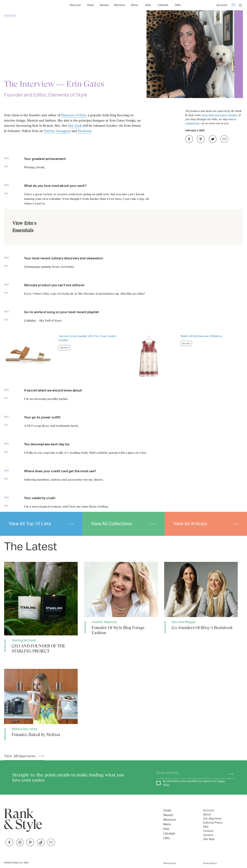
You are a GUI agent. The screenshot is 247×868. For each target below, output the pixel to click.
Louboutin (63, 426)
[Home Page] (20, 5)
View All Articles (206, 524)
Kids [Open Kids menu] (148, 5)
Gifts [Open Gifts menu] (178, 5)
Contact (208, 831)
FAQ (206, 827)
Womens (170, 820)
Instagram (63, 131)
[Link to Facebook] (9, 845)
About (207, 815)
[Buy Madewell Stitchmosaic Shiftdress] (183, 357)
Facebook (85, 131)
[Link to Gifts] (178, 5)
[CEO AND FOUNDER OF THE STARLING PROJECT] (41, 608)
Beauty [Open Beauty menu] (104, 5)
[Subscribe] (229, 773)
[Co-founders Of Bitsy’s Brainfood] (201, 598)
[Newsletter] (233, 6)
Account (222, 5)
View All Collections (123, 524)
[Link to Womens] (120, 5)
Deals (167, 811)
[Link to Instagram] (20, 845)
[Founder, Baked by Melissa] (41, 705)
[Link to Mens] (134, 5)
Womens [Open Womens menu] (120, 5)
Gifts (167, 838)
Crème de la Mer (72, 294)
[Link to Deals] (90, 5)
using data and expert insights (219, 115)
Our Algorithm (212, 819)
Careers (208, 835)
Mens (167, 824)
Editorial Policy (213, 823)
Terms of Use (169, 863)
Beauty (168, 815)
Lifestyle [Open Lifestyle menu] (163, 5)
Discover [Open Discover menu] (75, 5)
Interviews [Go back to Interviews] (10, 16)
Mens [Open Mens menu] (134, 5)
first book (75, 126)
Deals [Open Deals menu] (90, 5)
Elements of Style (74, 115)
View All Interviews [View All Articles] (20, 756)
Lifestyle (169, 834)
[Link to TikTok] (41, 845)
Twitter (49, 131)
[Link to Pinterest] (30, 845)
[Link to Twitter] (51, 845)
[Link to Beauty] (104, 5)
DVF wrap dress (38, 426)
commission (192, 123)
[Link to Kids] (148, 5)
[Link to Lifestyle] (163, 5)
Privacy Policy (210, 863)
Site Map (209, 839)
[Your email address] (189, 773)
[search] (241, 5)
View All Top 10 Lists (41, 524)
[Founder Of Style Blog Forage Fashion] (121, 599)
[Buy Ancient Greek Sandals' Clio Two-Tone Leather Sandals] (64, 356)
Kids (166, 829)
